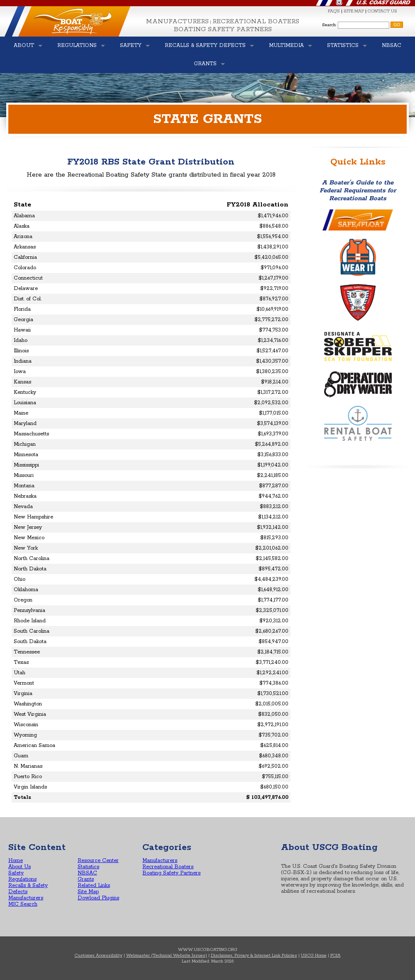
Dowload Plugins (98, 898)
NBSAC (87, 873)
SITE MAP (354, 11)
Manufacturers (177, 21)
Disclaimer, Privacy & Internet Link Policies (254, 955)
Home (16, 861)
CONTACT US (382, 11)
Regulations (22, 879)
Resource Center (98, 861)
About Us (20, 867)
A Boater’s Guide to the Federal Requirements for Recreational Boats (358, 190)
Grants (86, 879)
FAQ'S (334, 11)
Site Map (88, 892)
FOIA (336, 955)
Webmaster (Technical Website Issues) (167, 955)
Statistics (88, 867)
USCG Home (314, 955)
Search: (329, 25)
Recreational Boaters (256, 21)
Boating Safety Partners (223, 29)
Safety (16, 873)
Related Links (94, 885)
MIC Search (23, 904)
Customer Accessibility (99, 955)
